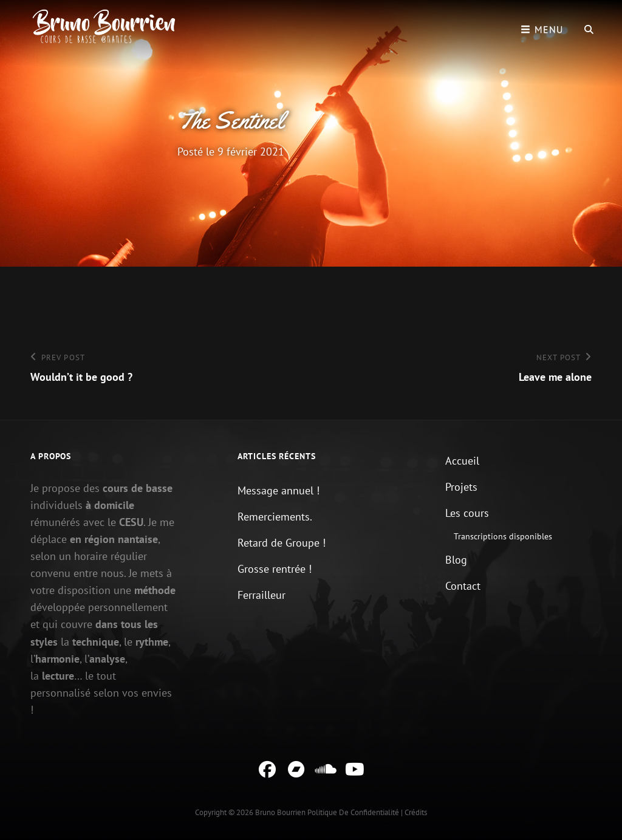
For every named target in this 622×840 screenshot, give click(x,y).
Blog (456, 560)
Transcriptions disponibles (503, 536)
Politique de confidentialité (353, 812)
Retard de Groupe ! (282, 543)
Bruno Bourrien (280, 812)
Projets (461, 487)
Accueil (462, 461)
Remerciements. (275, 517)
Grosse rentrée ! (275, 569)
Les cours (467, 513)
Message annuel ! (279, 490)
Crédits (416, 812)
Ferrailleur (261, 595)
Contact (463, 586)
